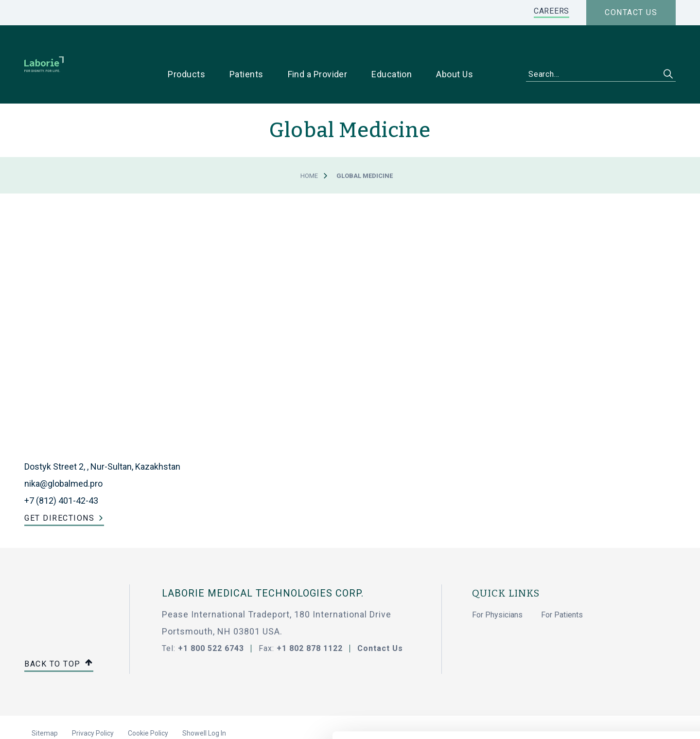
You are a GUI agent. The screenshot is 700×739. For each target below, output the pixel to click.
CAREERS (551, 11)
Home (309, 146)
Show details (515, 720)
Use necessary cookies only (619, 644)
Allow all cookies (619, 612)
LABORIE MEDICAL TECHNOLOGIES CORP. (263, 563)
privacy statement (174, 681)
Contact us (631, 12)
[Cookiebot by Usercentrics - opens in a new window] (63, 720)
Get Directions (59, 488)
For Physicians (497, 585)
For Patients (562, 585)
